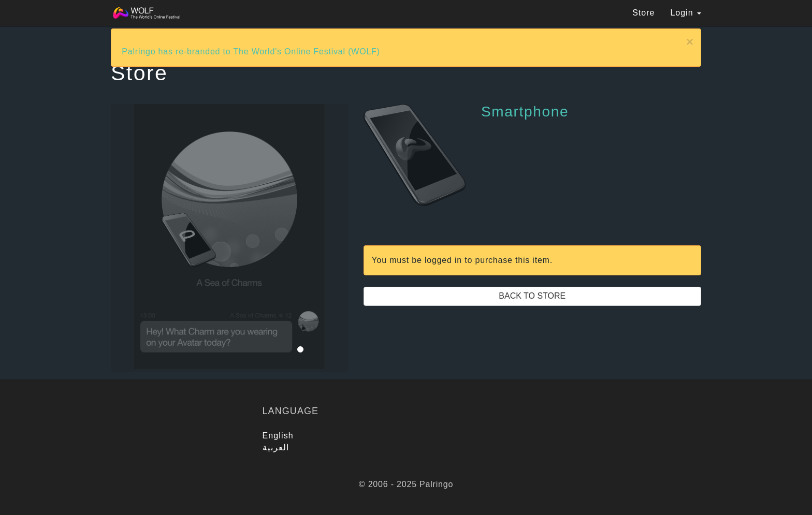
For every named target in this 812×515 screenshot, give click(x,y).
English (278, 436)
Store (643, 13)
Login (686, 13)
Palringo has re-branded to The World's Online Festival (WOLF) (251, 51)
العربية (276, 447)
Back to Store (532, 296)
